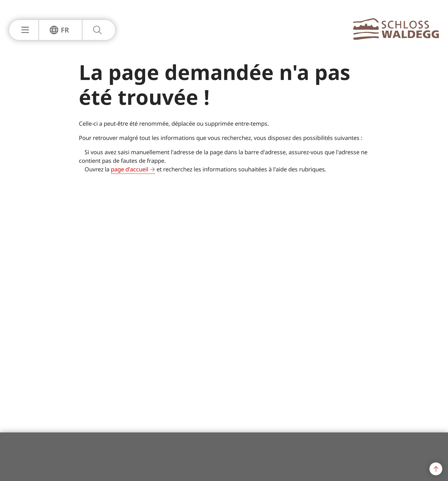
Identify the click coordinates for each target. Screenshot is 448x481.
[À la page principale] (396, 38)
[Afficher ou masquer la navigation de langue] (59, 30)
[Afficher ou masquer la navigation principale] (24, 30)
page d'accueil (130, 169)
